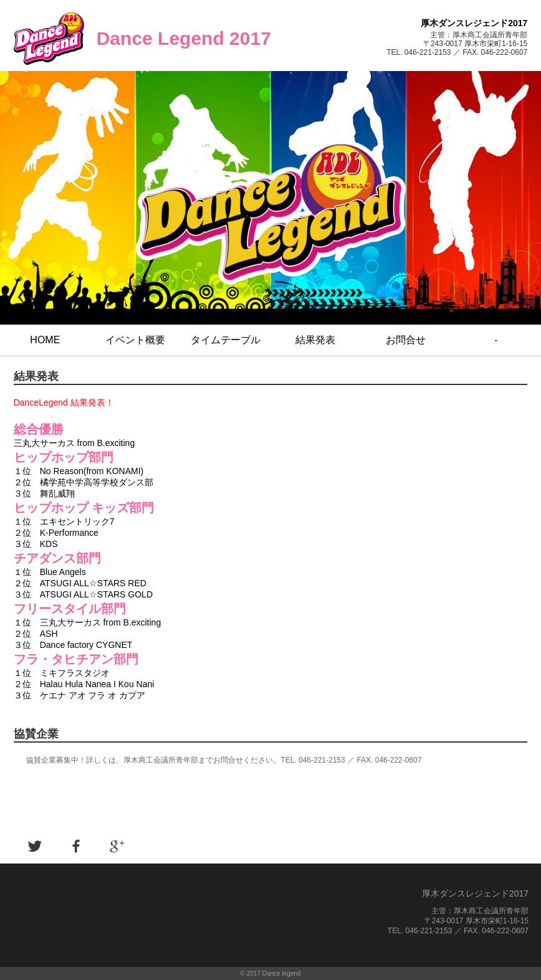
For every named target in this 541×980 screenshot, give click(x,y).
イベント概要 (135, 340)
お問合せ (406, 340)
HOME (45, 340)
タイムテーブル (226, 340)
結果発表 (315, 340)
